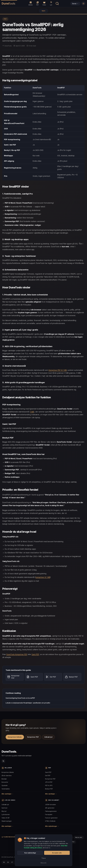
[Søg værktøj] (57, 4)
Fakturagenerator (51, 811)
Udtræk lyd (48, 737)
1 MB (32, 412)
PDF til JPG (49, 785)
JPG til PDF (49, 782)
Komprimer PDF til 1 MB (58, 370)
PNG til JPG (79, 837)
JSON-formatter (51, 805)
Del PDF (48, 776)
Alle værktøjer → (7, 794)
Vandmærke (6, 789)
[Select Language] (75, 4)
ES (8, 862)
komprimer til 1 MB (43, 577)
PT (12, 862)
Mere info (43, 863)
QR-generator (50, 808)
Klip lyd (4, 811)
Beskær (4, 779)
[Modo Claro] (83, 4)
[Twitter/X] (3, 761)
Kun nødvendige (30, 853)
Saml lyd (4, 808)
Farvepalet (49, 814)
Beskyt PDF (49, 789)
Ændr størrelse (7, 776)
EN (4, 862)
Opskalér (5, 785)
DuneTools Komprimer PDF (17, 654)
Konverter (5, 782)
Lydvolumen (6, 814)
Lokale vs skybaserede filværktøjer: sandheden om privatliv (28, 703)
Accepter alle (57, 853)
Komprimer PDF (33, 737)
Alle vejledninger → (52, 826)
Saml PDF (35, 654)
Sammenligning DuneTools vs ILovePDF (20, 698)
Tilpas (44, 858)
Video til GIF (6, 818)
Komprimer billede (15, 737)
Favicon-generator (51, 818)
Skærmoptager (7, 821)
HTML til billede (50, 821)
